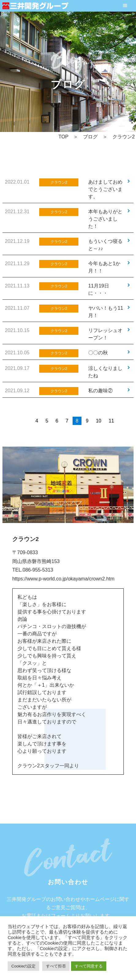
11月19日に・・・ (99, 289)
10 (99, 421)
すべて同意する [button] (89, 966)
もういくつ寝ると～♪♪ (105, 245)
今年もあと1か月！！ (104, 267)
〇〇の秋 (98, 353)
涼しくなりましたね (105, 372)
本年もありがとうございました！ (105, 219)
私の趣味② (100, 391)
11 (111, 421)
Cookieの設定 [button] (23, 966)
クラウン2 (59, 182)
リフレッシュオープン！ (105, 334)
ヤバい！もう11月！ (106, 312)
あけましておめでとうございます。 (105, 189)
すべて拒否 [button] (56, 966)
